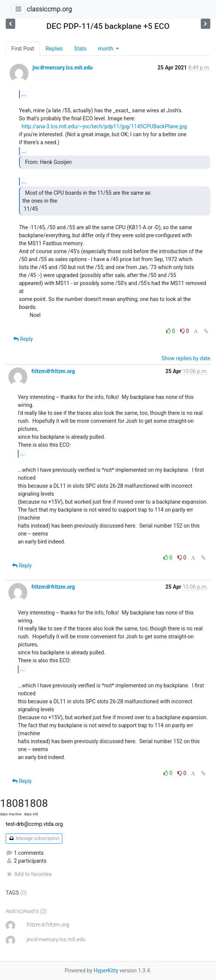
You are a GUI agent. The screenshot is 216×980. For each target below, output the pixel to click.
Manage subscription (34, 838)
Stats (80, 49)
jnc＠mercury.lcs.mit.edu (62, 68)
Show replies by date (186, 358)
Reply (23, 339)
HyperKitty (106, 971)
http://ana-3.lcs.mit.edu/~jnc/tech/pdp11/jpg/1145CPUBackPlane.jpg (104, 126)
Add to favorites (29, 874)
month (106, 49)
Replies (54, 49)
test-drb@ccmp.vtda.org (34, 824)
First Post (23, 49)
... (24, 94)
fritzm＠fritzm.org (53, 371)
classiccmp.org (49, 9)
